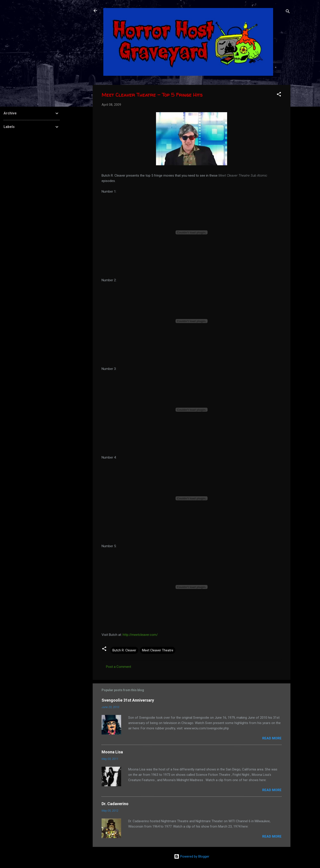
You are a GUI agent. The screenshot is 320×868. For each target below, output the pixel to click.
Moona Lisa (112, 752)
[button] (279, 95)
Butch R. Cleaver (124, 650)
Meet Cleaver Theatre (158, 650)
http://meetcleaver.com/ (140, 635)
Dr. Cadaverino (115, 804)
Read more (272, 738)
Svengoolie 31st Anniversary (128, 700)
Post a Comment (119, 667)
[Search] (288, 12)
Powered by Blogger (192, 856)
